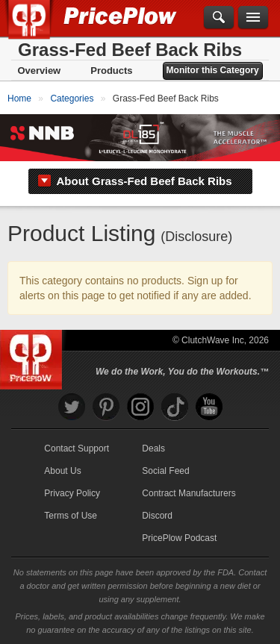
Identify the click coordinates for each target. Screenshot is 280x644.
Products (111, 71)
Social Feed (165, 471)
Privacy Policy (72, 493)
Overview (39, 71)
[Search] (219, 18)
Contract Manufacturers (189, 493)
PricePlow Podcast (179, 538)
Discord (157, 516)
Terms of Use (71, 516)
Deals (153, 448)
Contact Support (77, 448)
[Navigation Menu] (253, 18)
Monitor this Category (213, 70)
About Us (62, 471)
